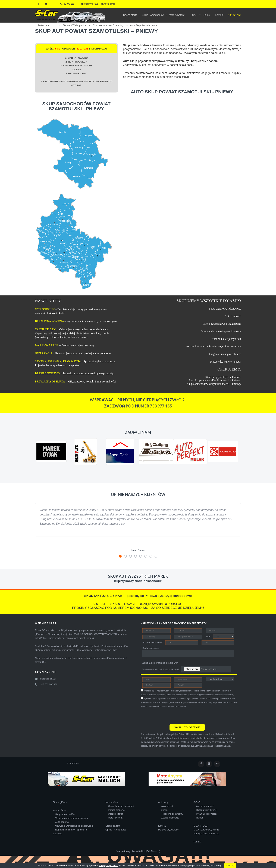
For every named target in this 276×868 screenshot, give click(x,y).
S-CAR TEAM (200, 826)
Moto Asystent (115, 818)
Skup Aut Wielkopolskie (75, 25)
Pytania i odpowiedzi (207, 814)
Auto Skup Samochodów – (144, 25)
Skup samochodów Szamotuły (108, 25)
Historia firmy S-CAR (207, 810)
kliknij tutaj (175, 669)
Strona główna (60, 802)
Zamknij (230, 866)
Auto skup (163, 802)
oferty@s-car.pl (48, 679)
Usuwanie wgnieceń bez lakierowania (74, 826)
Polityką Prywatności (108, 866)
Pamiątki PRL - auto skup (206, 834)
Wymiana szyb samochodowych (72, 818)
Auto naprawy (62, 822)
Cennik (164, 810)
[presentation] (167, 715)
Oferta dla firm (113, 826)
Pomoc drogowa (116, 810)
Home (56, 25)
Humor (200, 818)
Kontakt (197, 842)
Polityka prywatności (169, 830)
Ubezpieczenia (116, 814)
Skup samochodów (65, 814)
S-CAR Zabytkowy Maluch (207, 830)
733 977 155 (67, 4)
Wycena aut (167, 806)
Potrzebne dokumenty (172, 814)
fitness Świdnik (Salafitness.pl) (146, 851)
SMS (58, 49)
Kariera (162, 826)
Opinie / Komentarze (116, 830)
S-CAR (197, 802)
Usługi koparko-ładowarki (121, 806)
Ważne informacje (170, 818)
